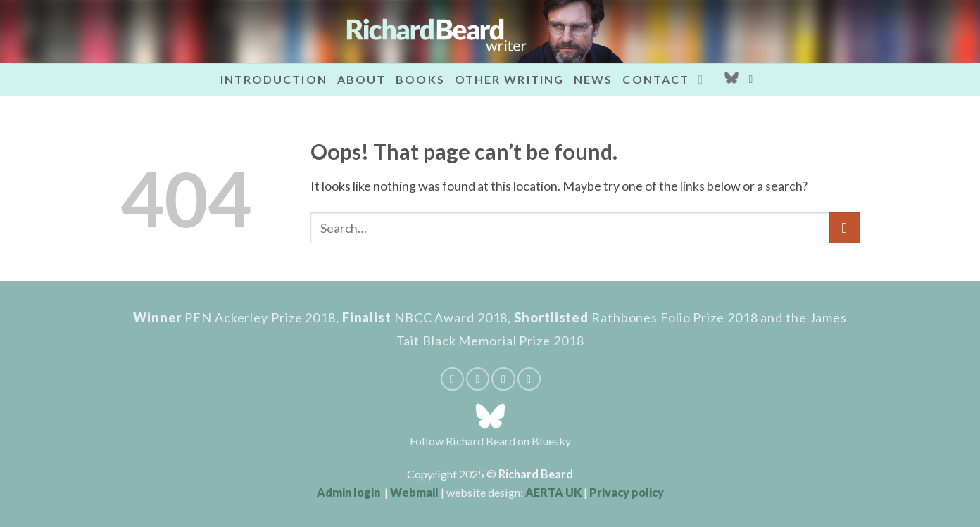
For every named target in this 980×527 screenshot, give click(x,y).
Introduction (274, 79)
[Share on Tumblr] (529, 379)
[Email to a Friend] (478, 379)
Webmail (414, 492)
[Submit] (844, 228)
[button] (754, 79)
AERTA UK (553, 492)
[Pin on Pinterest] (503, 379)
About (362, 79)
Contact (656, 79)
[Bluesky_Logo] (731, 80)
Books (420, 79)
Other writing (509, 79)
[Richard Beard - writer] (490, 32)
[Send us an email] (705, 79)
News (593, 79)
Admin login (348, 492)
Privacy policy (627, 492)
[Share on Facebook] (452, 379)
